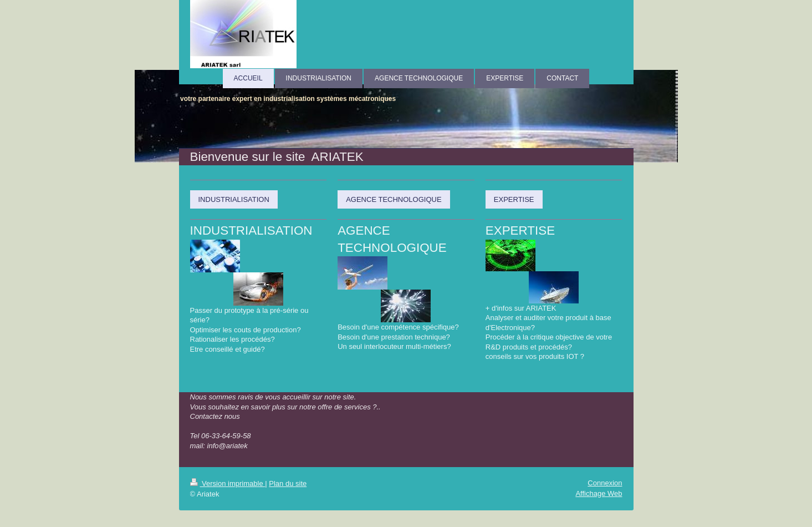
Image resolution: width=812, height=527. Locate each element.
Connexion (605, 483)
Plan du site (288, 483)
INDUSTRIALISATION (234, 199)
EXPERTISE (514, 199)
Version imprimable (228, 483)
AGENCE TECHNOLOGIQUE (394, 199)
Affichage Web (599, 493)
